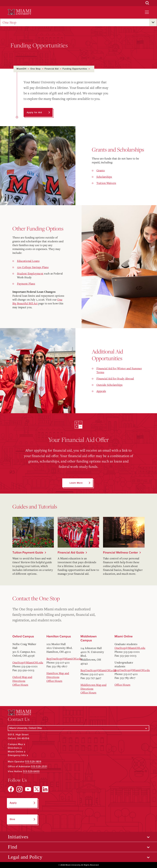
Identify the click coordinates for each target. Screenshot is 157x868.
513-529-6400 (31, 771)
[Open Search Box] (147, 3)
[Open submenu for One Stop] (153, 22)
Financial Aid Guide (71, 553)
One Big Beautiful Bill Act (37, 301)
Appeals (101, 391)
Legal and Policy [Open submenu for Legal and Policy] (25, 857)
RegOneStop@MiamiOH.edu (64, 659)
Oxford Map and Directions (22, 679)
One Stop (9, 22)
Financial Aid (52, 69)
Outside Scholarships (110, 385)
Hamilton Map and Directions (58, 675)
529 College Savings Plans (33, 267)
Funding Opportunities (75, 69)
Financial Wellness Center (121, 553)
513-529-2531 (39, 766)
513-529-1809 (33, 762)
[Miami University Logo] (19, 12)
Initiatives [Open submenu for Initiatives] (18, 837)
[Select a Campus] (78, 728)
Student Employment (30, 273)
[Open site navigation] (147, 12)
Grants (101, 170)
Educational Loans (28, 261)
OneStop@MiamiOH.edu (28, 662)
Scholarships (104, 177)
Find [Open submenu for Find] (12, 847)
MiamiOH (21, 69)
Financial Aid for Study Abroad (115, 378)
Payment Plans (26, 284)
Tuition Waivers (106, 183)
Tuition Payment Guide (28, 553)
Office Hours (20, 685)
